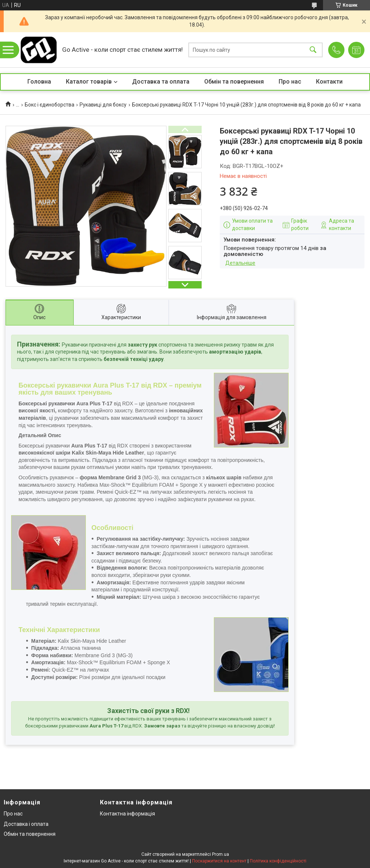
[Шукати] (313, 50)
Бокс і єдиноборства (50, 105)
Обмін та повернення (234, 82)
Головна (39, 82)
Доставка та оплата (161, 82)
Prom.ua (221, 854)
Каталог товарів (89, 82)
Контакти (329, 82)
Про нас (290, 82)
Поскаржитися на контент (219, 861)
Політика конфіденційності (278, 861)
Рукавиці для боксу (103, 105)
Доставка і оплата (26, 824)
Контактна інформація (127, 814)
